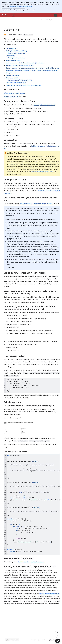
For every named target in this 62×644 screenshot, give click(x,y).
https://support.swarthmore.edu (49, 594)
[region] (32, 504)
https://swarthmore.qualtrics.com (42, 172)
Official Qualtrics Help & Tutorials (14, 93)
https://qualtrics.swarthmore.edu (44, 105)
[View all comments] (58, 632)
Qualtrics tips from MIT (11, 97)
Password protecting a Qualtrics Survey (31, 562)
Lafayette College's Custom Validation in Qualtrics (36, 204)
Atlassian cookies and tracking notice (21, 6)
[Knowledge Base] (10, 15)
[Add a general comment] (12, 640)
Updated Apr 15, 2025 (48, 20)
